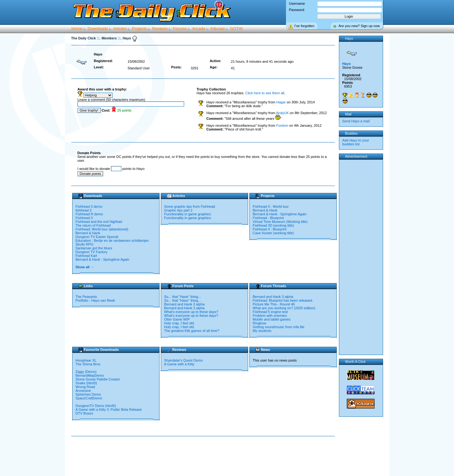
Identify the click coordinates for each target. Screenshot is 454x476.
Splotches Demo (89, 394)
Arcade (198, 29)
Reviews (160, 29)
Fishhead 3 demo (89, 206)
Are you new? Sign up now (359, 26)
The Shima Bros (89, 364)
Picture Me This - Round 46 (274, 304)
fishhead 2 (84, 210)
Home (77, 29)
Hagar (281, 102)
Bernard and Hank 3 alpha (184, 304)
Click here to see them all (265, 93)
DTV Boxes (85, 413)
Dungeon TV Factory (92, 252)
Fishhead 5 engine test (270, 312)
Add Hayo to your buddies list (356, 142)
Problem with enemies (270, 316)
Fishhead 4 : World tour (271, 206)
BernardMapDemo (90, 375)
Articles (120, 29)
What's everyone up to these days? (191, 312)
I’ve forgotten (305, 26)
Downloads (98, 29)
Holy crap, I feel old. (180, 323)
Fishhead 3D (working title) (274, 225)
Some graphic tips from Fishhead (190, 206)
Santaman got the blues (94, 248)
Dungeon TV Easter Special (97, 237)
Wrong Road (86, 387)
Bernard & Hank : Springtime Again (103, 259)
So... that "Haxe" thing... (183, 297)
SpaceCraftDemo (89, 398)
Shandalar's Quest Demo (184, 360)
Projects (140, 29)
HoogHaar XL (87, 360)
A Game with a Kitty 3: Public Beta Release (109, 409)
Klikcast (218, 29)
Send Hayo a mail (356, 121)
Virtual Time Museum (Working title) (280, 222)
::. (99, 38)
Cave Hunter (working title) (273, 233)
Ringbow (260, 323)
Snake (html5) (86, 383)
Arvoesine (84, 391)
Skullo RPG (85, 244)
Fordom (282, 125)
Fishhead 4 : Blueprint (270, 229)
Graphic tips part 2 (178, 210)
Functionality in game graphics (188, 214)
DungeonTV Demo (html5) (96, 406)
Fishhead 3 (84, 218)
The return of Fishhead (93, 225)
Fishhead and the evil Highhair (99, 222)
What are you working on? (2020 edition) (284, 308)
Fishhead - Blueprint (268, 218)
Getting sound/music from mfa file (279, 327)
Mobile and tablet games (272, 319)
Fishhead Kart (86, 256)
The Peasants (86, 297)
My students (262, 331)
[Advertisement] (204, 456)
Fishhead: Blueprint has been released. (283, 300)
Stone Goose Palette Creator (98, 379)
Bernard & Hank (88, 233)
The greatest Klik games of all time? (192, 331)
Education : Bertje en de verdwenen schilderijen (112, 241)
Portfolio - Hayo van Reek (95, 300)
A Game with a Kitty (179, 364)
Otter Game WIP (177, 319)
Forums (180, 29)
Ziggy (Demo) (87, 372)
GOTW (236, 29)
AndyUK (282, 113)
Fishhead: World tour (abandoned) (102, 229)
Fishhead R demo (89, 214)
